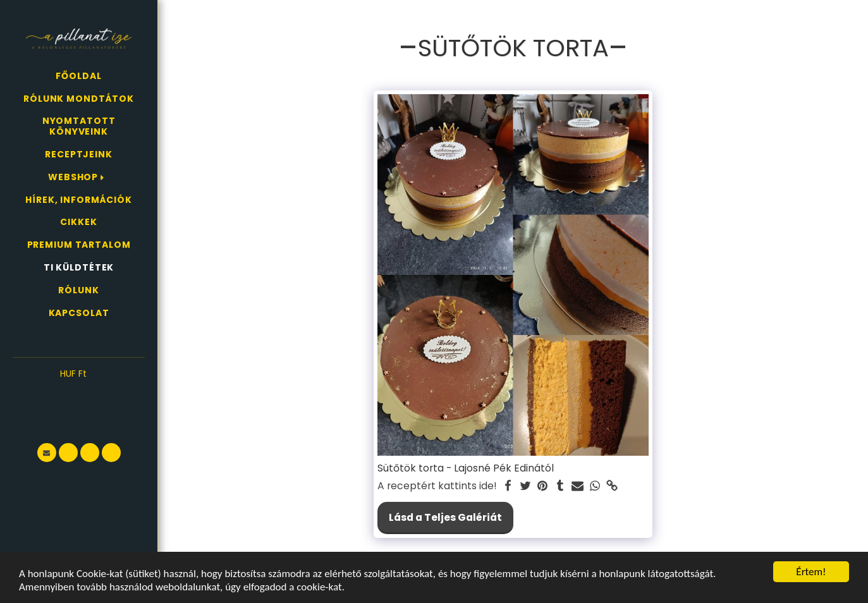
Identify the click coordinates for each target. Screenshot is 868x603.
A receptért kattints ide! (437, 486)
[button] (79, 393)
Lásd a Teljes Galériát (445, 517)
